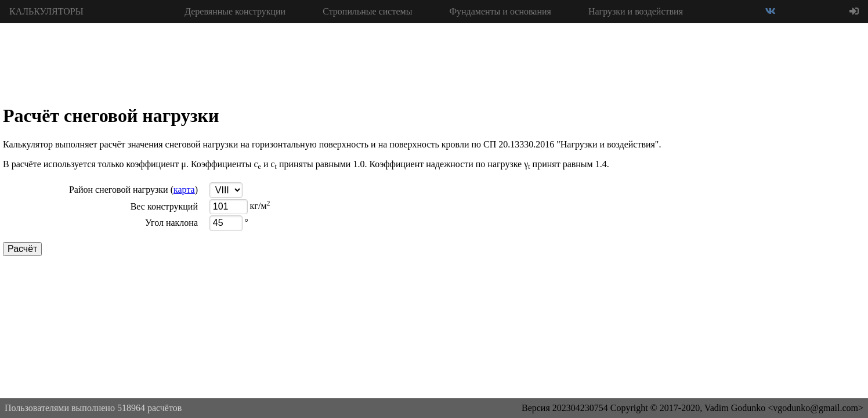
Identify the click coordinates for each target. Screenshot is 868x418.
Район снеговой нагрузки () (133, 190)
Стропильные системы (367, 11)
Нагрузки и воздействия (636, 11)
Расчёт (22, 249)
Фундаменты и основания (500, 11)
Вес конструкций (164, 206)
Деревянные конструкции (235, 11)
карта (184, 190)
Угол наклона (171, 223)
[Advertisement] (781, 197)
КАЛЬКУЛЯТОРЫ (46, 11)
